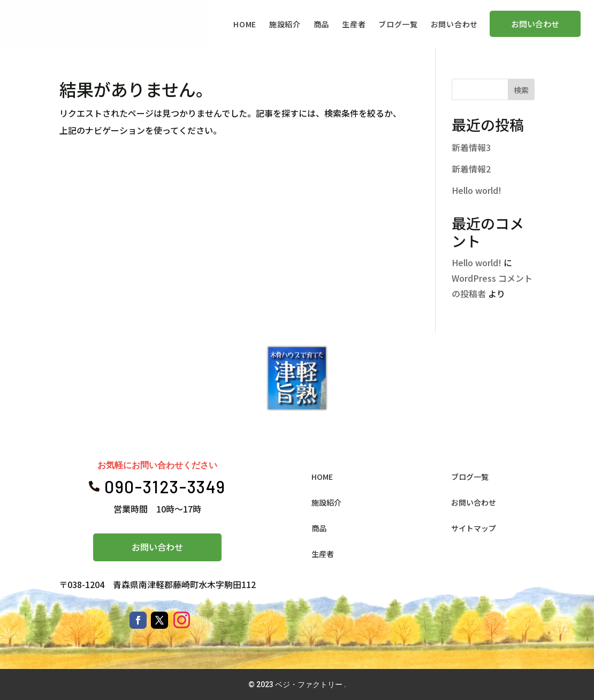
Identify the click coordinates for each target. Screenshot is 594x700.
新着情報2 (471, 169)
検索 (521, 90)
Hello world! (477, 190)
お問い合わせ (157, 547)
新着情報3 (471, 147)
